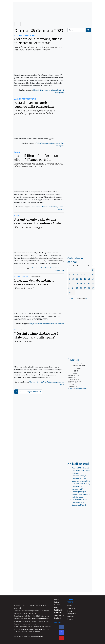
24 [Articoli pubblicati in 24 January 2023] (73, 288)
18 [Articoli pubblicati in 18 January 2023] (77, 283)
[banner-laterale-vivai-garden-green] (79, 423)
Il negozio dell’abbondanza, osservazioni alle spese (34, 282)
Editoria (17, 152)
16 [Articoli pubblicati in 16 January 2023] (69, 283)
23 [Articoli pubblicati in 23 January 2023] (69, 288)
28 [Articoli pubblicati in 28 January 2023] (89, 288)
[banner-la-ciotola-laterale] (79, 182)
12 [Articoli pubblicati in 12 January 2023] (81, 279)
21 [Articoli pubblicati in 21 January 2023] (89, 283)
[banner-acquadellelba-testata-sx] (23, 7)
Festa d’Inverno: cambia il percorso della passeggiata (34, 104)
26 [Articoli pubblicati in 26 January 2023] (81, 288)
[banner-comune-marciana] (79, 580)
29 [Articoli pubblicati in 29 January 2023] (93, 288)
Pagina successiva (34, 392)
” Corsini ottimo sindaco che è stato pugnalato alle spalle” (36, 335)
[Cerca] (77, 30)
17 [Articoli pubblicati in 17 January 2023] (73, 283)
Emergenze (72, 613)
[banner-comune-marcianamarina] (79, 539)
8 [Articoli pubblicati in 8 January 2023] (93, 274)
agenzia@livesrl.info (26, 629)
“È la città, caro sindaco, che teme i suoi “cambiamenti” (81, 486)
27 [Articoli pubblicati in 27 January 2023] (85, 288)
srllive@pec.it (44, 629)
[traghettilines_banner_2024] (79, 80)
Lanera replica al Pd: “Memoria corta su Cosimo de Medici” (79, 502)
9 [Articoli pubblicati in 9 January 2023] (69, 279)
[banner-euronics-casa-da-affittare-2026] (79, 340)
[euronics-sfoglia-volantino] (79, 119)
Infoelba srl (38, 636)
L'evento (17, 330)
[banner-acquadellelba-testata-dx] (82, 7)
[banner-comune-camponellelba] (79, 563)
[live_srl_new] (79, 517)
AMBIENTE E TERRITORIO (25, 99)
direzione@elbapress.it (40, 618)
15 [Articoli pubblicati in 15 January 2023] (93, 279)
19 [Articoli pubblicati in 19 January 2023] (81, 283)
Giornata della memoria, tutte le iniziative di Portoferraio (38, 41)
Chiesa (17, 216)
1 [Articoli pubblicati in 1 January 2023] (93, 270)
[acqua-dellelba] (79, 246)
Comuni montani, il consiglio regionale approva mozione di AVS (81, 478)
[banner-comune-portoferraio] (79, 572)
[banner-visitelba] (79, 531)
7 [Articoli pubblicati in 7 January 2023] (89, 274)
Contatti (57, 618)
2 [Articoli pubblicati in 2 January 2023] (69, 274)
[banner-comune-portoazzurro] (79, 555)
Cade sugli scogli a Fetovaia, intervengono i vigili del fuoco (81, 494)
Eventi (70, 611)
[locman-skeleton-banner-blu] (79, 224)
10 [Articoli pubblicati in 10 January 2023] (73, 279)
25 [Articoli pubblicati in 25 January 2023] (77, 288)
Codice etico (59, 615)
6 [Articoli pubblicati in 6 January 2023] (85, 274)
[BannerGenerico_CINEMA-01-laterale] (79, 140)
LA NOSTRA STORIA (23, 277)
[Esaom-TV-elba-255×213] (79, 312)
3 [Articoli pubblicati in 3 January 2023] (73, 274)
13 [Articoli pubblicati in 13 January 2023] (85, 279)
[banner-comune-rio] (79, 547)
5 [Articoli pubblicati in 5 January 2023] (81, 274)
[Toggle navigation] (17, 24)
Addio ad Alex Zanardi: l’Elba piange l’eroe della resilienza (81, 470)
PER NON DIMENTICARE (25, 35)
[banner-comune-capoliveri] (79, 588)
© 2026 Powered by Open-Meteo (78, 388)
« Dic (71, 298)
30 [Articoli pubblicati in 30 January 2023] (69, 292)
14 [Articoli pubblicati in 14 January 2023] (89, 279)
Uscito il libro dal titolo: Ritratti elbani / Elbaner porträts (37, 158)
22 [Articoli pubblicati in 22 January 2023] (93, 283)
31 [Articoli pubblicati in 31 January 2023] (73, 292)
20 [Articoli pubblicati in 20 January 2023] (85, 283)
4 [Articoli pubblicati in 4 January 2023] (77, 274)
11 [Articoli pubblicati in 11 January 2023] (77, 279)
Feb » (87, 298)
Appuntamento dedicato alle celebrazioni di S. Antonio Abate (38, 221)
